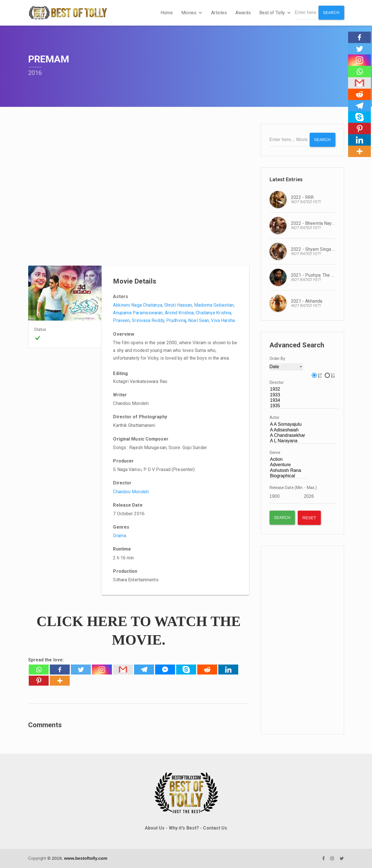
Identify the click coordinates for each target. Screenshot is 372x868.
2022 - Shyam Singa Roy (316, 249)
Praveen (121, 320)
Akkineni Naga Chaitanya (137, 305)
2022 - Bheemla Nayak (314, 223)
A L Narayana (303, 441)
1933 (304, 395)
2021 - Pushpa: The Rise (316, 275)
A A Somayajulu (303, 424)
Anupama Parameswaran (138, 313)
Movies (192, 13)
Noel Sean (199, 320)
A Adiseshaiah (303, 430)
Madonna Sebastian (214, 305)
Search (331, 13)
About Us (155, 828)
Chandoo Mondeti (131, 491)
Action (289, 460)
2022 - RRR (302, 197)
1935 (304, 406)
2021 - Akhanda (307, 301)
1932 (304, 389)
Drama (120, 536)
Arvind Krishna (179, 313)
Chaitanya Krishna (213, 313)
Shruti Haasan (178, 305)
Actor (275, 417)
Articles (219, 13)
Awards (243, 13)
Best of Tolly (275, 13)
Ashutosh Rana (289, 470)
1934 (304, 400)
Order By (278, 358)
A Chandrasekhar (303, 435)
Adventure (289, 465)
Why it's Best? (184, 828)
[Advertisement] (302, 640)
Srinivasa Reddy (148, 320)
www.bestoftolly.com (86, 858)
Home (167, 13)
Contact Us (215, 828)
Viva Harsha (223, 320)
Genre (275, 453)
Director (277, 382)
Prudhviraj (176, 320)
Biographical (289, 476)
